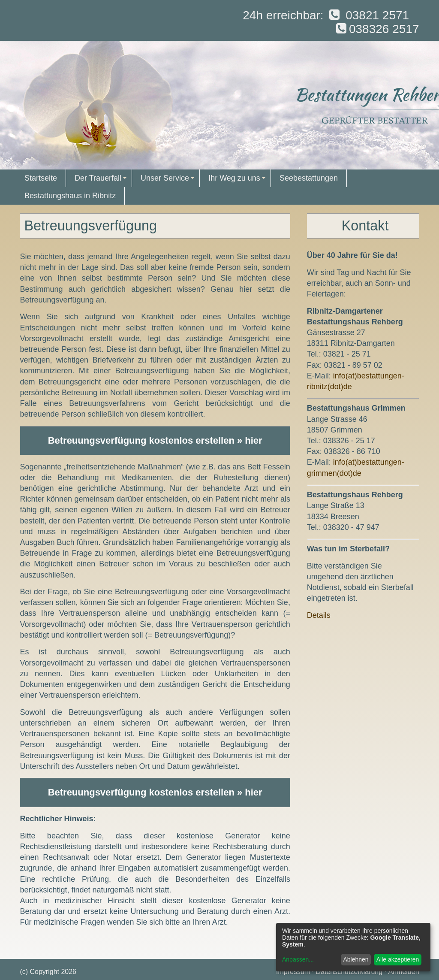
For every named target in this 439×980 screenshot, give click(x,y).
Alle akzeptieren (398, 959)
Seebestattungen (309, 178)
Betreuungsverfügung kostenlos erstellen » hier (155, 440)
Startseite (41, 178)
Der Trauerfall (102, 180)
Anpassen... (298, 959)
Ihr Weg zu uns (238, 180)
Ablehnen (356, 959)
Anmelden (404, 972)
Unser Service (169, 180)
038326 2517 (376, 29)
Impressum (293, 972)
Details (319, 615)
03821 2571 (368, 15)
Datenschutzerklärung (349, 972)
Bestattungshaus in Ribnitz (70, 196)
